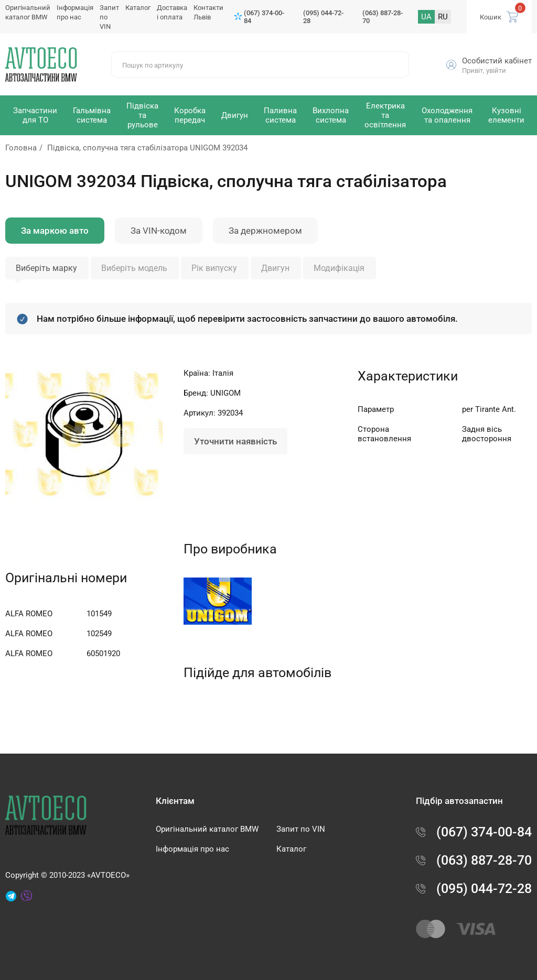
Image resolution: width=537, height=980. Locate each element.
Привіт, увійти (484, 70)
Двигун (275, 268)
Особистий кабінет (497, 61)
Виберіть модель (134, 268)
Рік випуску (214, 268)
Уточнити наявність (235, 441)
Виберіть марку (46, 268)
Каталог (138, 8)
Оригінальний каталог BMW (207, 829)
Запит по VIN (301, 829)
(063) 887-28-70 (383, 17)
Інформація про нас (192, 849)
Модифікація (339, 268)
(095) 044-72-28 (323, 17)
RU (443, 17)
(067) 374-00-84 (264, 17)
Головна (21, 148)
